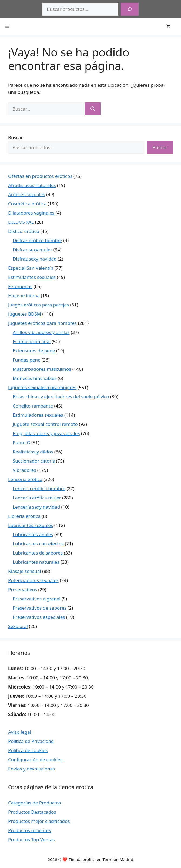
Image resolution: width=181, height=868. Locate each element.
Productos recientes (29, 830)
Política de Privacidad (31, 741)
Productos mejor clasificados (39, 821)
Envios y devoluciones (32, 769)
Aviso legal (20, 732)
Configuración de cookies (35, 760)
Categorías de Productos (35, 803)
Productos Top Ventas (31, 839)
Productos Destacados (32, 812)
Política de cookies (28, 750)
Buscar (15, 137)
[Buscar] (130, 9)
